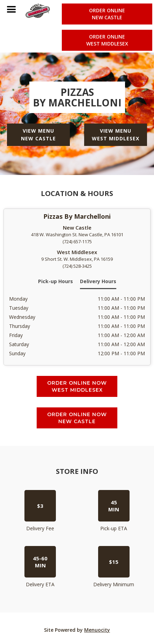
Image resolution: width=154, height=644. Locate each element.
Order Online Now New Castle (77, 418)
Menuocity (97, 630)
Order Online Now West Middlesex (77, 386)
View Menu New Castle (38, 135)
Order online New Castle (107, 14)
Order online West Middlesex (107, 40)
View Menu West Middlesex (116, 135)
